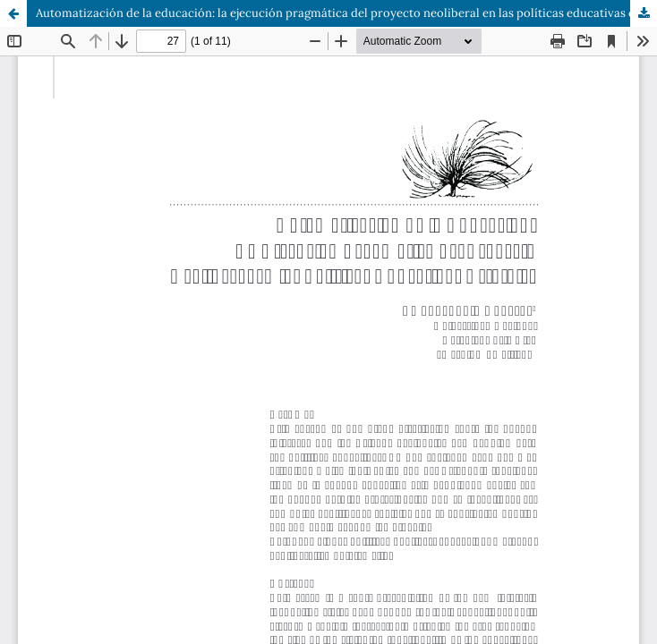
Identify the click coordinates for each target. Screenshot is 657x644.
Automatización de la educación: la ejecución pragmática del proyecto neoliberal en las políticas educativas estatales (346, 13)
